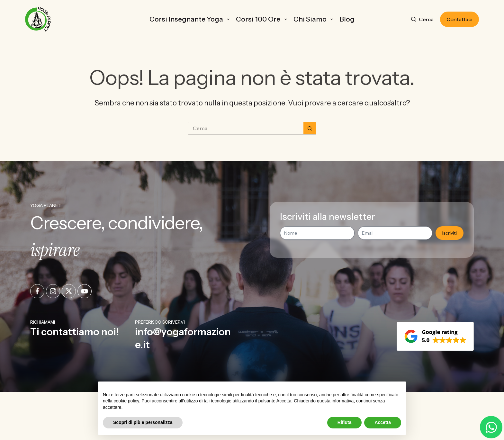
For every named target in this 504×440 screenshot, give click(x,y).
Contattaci (459, 19)
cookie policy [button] (126, 401)
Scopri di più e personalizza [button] (143, 422)
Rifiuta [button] (345, 422)
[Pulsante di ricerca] (310, 128)
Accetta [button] (383, 422)
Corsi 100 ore (263, 19)
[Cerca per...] (246, 128)
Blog (347, 19)
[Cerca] (422, 19)
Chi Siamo (315, 19)
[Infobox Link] (80, 335)
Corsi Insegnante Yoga (191, 19)
